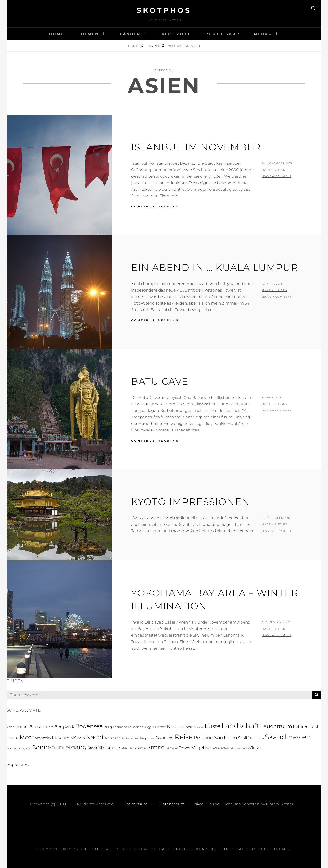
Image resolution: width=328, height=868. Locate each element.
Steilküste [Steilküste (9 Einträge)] (109, 748)
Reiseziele (177, 34)
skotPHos (164, 10)
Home (56, 34)
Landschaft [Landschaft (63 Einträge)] (240, 726)
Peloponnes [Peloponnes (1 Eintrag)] (147, 738)
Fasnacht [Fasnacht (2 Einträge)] (120, 727)
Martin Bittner (274, 170)
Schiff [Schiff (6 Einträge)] (243, 738)
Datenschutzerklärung (188, 849)
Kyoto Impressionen (190, 502)
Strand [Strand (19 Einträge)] (156, 747)
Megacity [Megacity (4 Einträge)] (43, 738)
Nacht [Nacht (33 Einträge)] (95, 737)
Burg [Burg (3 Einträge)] (108, 727)
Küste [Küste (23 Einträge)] (213, 726)
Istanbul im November (196, 147)
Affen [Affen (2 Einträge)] (10, 727)
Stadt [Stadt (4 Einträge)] (92, 748)
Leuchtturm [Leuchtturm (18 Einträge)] (276, 726)
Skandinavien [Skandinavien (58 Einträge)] (288, 737)
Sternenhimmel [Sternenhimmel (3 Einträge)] (134, 748)
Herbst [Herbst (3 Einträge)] (160, 727)
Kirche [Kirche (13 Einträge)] (175, 726)
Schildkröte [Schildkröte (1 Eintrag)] (257, 738)
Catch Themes (274, 849)
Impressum (18, 765)
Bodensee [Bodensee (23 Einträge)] (89, 726)
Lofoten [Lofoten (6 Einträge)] (301, 727)
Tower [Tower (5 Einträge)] (185, 748)
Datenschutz (171, 804)
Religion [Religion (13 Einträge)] (203, 737)
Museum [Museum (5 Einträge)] (61, 738)
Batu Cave (160, 381)
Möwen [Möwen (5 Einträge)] (78, 738)
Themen (88, 34)
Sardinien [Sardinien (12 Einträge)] (226, 737)
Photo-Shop (223, 34)
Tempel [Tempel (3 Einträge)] (172, 748)
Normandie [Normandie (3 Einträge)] (114, 738)
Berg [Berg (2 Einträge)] (50, 727)
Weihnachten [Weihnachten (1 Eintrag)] (238, 748)
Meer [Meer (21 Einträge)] (27, 737)
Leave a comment (276, 176)
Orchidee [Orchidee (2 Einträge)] (131, 738)
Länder (130, 34)
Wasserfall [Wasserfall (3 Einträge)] (221, 748)
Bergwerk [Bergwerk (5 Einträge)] (64, 727)
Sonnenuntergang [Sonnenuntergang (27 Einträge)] (59, 747)
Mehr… (263, 34)
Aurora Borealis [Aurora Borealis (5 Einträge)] (30, 727)
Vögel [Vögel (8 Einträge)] (198, 748)
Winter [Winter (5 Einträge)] (254, 748)
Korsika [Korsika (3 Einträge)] (189, 727)
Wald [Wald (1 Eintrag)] (208, 748)
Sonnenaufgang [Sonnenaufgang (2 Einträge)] (19, 748)
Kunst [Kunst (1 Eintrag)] (200, 727)
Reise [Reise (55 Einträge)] (184, 737)
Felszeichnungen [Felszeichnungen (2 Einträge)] (141, 727)
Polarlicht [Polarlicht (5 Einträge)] (165, 738)
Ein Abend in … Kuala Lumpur (215, 267)
